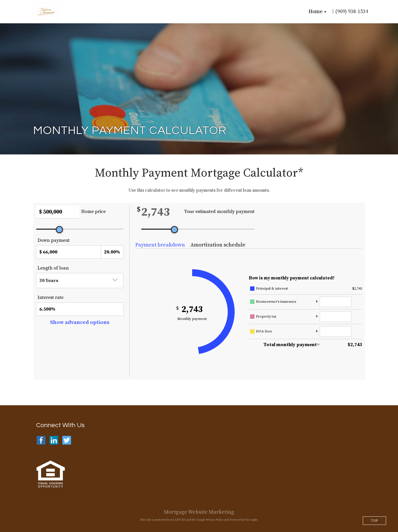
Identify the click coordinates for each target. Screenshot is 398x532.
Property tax (266, 317)
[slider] (59, 230)
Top (375, 521)
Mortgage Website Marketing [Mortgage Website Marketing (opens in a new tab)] (199, 512)
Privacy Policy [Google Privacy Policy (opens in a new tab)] (215, 520)
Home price (93, 212)
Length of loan (53, 268)
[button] (317, 12)
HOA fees (264, 331)
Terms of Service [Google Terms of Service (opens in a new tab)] (240, 520)
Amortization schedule (218, 245)
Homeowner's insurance (276, 302)
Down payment (54, 240)
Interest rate (51, 297)
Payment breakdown (160, 245)
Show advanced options (80, 322)
